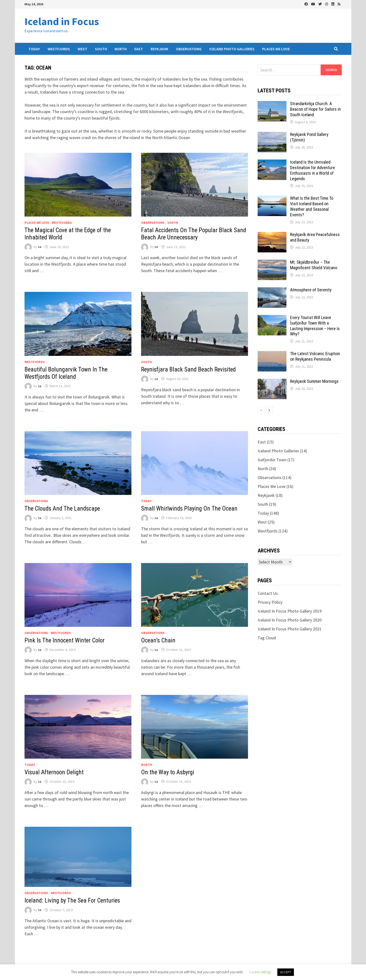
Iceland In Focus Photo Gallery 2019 (290, 611)
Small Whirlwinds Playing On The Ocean (189, 509)
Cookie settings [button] (260, 972)
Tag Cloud (267, 638)
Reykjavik (159, 49)
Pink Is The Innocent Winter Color (65, 640)
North (121, 49)
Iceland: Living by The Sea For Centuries (72, 900)
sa (40, 247)
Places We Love (276, 49)
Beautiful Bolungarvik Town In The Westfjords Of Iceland (66, 373)
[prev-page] (261, 410)
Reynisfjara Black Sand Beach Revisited (188, 369)
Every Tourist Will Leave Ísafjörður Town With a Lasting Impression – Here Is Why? (315, 326)
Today (34, 49)
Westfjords (59, 49)
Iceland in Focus (62, 21)
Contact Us (268, 593)
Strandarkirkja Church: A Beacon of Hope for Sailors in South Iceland (315, 109)
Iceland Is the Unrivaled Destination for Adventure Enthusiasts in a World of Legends (313, 170)
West (82, 49)
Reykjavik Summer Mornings (314, 381)
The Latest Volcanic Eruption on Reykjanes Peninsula (315, 356)
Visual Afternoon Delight (54, 772)
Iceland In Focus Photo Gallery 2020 (290, 620)
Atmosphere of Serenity (311, 290)
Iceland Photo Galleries (232, 49)
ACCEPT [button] (286, 972)
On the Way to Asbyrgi (168, 772)
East (139, 49)
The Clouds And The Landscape (62, 509)
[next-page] (269, 410)
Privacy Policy (270, 602)
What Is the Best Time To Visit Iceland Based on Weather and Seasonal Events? (312, 206)
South (101, 49)
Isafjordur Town (272, 460)
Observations (189, 49)
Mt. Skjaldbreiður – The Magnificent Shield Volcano (314, 265)
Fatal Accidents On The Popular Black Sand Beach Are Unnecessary (194, 234)
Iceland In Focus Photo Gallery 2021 (290, 629)
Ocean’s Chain (158, 640)
